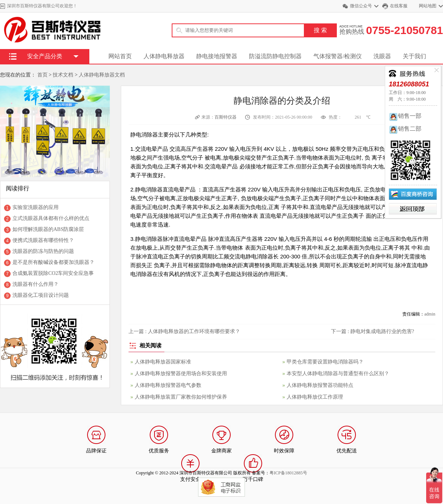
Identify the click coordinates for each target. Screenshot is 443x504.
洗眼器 (382, 56)
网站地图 (428, 6)
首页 (42, 75)
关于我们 (414, 56)
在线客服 (399, 6)
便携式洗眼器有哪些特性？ (43, 240)
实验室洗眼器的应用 (36, 207)
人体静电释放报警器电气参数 (168, 385)
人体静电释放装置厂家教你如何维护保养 (181, 397)
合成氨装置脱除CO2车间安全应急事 (53, 273)
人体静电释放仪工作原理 (315, 397)
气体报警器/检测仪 (338, 56)
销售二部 (405, 129)
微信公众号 (361, 6)
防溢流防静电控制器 (275, 56)
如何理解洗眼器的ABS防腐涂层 (48, 229)
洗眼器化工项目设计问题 (41, 295)
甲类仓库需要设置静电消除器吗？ (325, 362)
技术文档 (63, 75)
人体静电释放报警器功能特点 (320, 385)
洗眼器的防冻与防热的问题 (43, 251)
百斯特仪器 (226, 117)
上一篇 (184, 331)
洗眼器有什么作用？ (36, 284)
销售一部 (405, 116)
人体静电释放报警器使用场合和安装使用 (181, 374)
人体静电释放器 (164, 56)
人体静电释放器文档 (102, 75)
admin (430, 314)
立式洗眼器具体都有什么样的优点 (51, 218)
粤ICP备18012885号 (288, 473)
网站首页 (120, 56)
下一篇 (373, 331)
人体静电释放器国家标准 (163, 362)
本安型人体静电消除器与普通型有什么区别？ (338, 374)
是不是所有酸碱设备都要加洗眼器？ (53, 262)
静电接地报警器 (217, 56)
